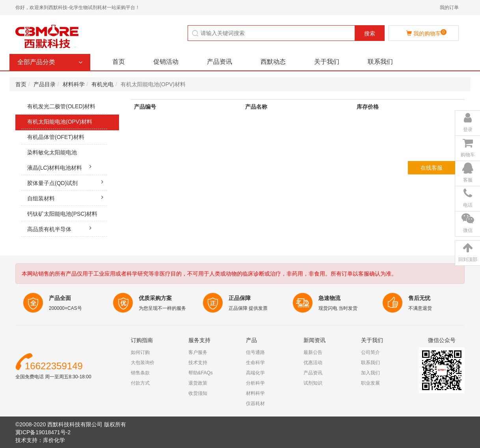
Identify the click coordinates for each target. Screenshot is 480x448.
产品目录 (45, 84)
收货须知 (198, 393)
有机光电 (102, 84)
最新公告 (313, 352)
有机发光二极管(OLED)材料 (67, 108)
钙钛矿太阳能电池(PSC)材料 (67, 216)
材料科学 (74, 84)
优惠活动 (313, 363)
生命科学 (255, 363)
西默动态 (273, 62)
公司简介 (370, 352)
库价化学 (54, 440)
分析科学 (255, 383)
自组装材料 (67, 197)
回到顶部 (468, 259)
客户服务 (198, 352)
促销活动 (166, 62)
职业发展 (370, 383)
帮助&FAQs (201, 373)
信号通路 (255, 352)
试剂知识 (313, 383)
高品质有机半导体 (61, 228)
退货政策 (198, 383)
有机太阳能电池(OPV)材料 (67, 124)
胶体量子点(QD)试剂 (67, 182)
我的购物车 (426, 33)
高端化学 (255, 373)
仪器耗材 (255, 404)
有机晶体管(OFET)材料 (67, 139)
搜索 (370, 33)
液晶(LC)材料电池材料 (61, 167)
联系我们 (380, 62)
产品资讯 (220, 62)
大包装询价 (143, 363)
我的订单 (449, 7)
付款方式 (140, 383)
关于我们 (327, 62)
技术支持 (198, 363)
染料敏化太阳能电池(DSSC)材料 (64, 160)
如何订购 (140, 352)
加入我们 (370, 373)
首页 (119, 62)
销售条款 (140, 373)
